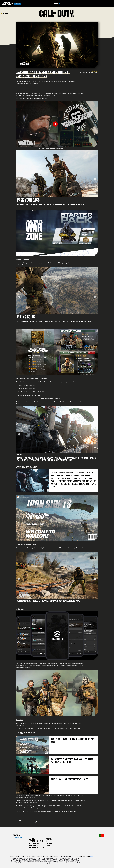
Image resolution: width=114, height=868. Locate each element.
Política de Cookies (54, 857)
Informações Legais (15, 857)
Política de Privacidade (43, 857)
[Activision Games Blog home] (17, 836)
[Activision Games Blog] (12, 4)
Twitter (58, 811)
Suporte (23, 857)
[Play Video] (57, 124)
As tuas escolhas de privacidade (83, 857)
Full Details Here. (66, 460)
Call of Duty (33, 839)
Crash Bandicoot (34, 845)
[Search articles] (111, 4)
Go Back (5, 13)
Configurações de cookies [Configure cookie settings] (66, 857)
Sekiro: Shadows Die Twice (36, 847)
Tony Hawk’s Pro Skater (36, 841)
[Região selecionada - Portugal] (101, 836)
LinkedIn (49, 845)
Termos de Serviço (31, 857)
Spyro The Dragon (34, 843)
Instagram (73, 811)
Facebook (64, 811)
